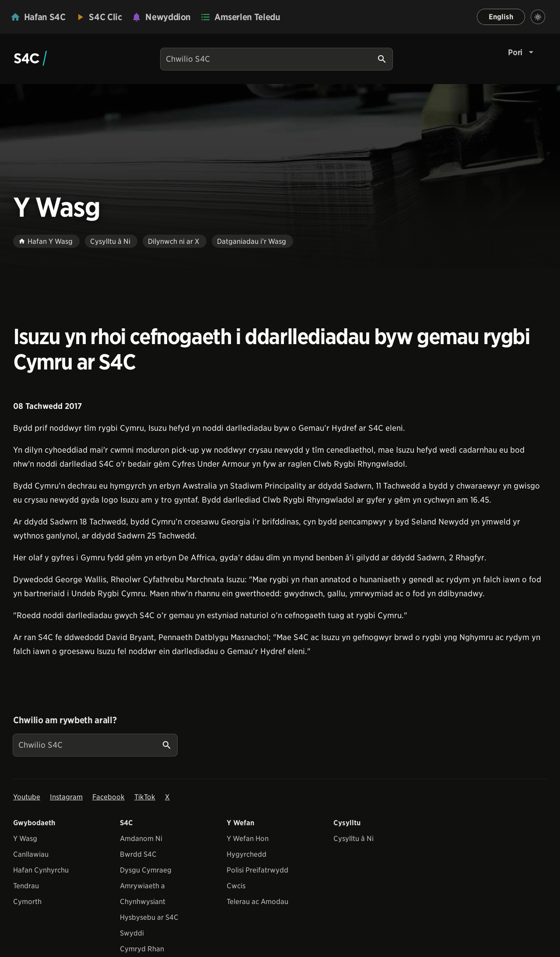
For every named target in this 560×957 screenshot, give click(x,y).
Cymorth (27, 902)
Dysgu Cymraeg (146, 870)
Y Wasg (25, 839)
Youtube (27, 797)
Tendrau (26, 886)
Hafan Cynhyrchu (41, 870)
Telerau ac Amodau (257, 902)
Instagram (66, 797)
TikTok (145, 797)
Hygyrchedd (247, 854)
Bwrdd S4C (138, 854)
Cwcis (236, 886)
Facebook (108, 797)
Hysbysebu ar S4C (149, 917)
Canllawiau (31, 854)
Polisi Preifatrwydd (257, 870)
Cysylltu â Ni (353, 839)
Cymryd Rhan (142, 949)
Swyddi (132, 933)
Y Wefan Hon (248, 839)
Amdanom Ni (141, 839)
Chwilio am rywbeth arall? (65, 720)
